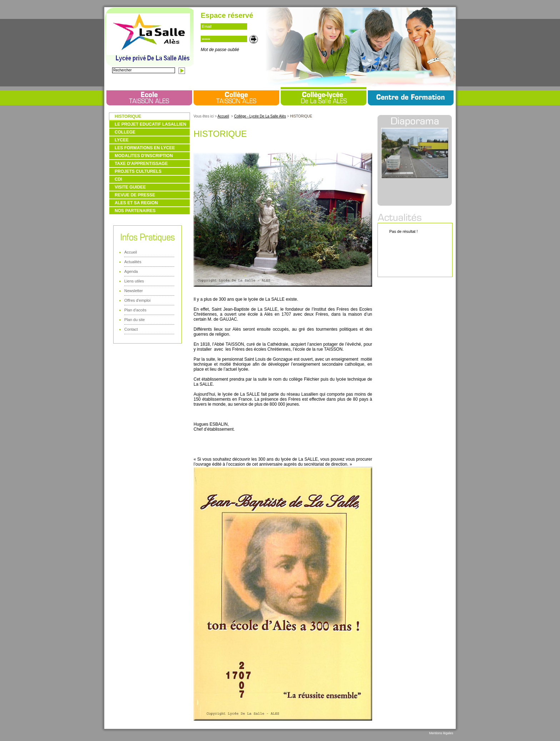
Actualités (133, 262)
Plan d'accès (135, 310)
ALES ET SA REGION (136, 203)
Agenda (131, 271)
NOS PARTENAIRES (135, 211)
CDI (118, 179)
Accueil (131, 252)
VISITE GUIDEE (130, 187)
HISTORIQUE (128, 116)
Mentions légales (441, 733)
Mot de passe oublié (220, 50)
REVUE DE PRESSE (135, 195)
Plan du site (134, 320)
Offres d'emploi (137, 300)
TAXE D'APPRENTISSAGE (141, 164)
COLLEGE (125, 132)
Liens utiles (134, 281)
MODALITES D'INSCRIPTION (144, 156)
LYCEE (122, 140)
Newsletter (134, 291)
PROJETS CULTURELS (138, 171)
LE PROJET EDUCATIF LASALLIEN (150, 124)
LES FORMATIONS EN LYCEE (145, 148)
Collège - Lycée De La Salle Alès (260, 116)
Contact (131, 329)
